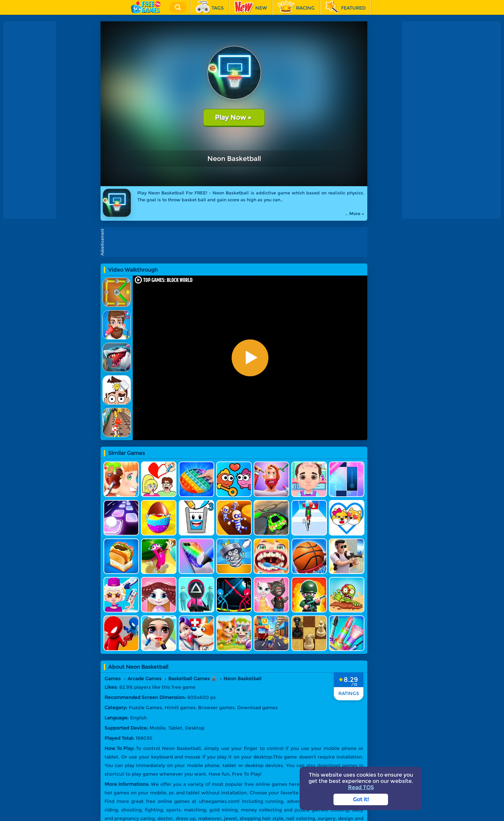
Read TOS (361, 787)
